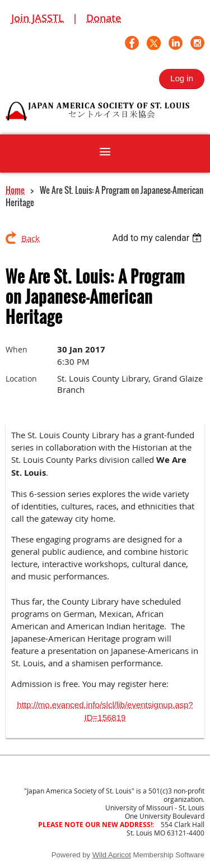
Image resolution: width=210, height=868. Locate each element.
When (17, 349)
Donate (104, 18)
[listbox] (158, 238)
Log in (182, 78)
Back (31, 238)
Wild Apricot (112, 855)
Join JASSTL (38, 18)
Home (15, 190)
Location (21, 379)
